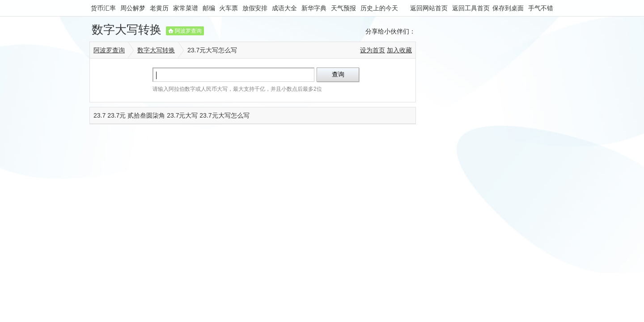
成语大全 (284, 8)
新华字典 (314, 8)
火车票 (229, 8)
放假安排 (255, 8)
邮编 (209, 8)
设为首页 (373, 50)
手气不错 (541, 8)
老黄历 (159, 8)
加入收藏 (399, 50)
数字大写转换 (127, 30)
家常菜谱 (186, 8)
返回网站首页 (429, 8)
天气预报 (343, 8)
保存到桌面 (508, 8)
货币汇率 (103, 8)
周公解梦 (133, 8)
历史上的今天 (379, 8)
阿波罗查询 (188, 31)
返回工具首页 (471, 8)
